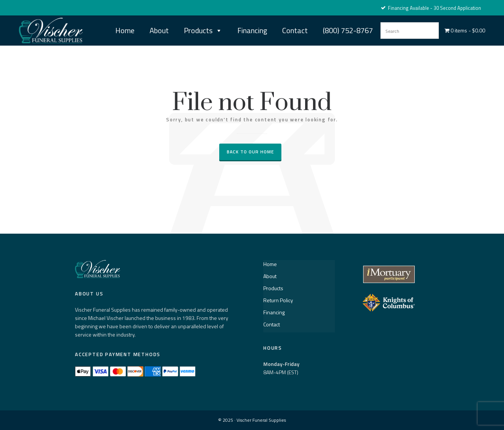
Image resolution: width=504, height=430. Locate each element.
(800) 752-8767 (348, 30)
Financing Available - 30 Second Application (431, 8)
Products (203, 31)
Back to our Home (250, 152)
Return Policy (278, 300)
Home (125, 30)
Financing (252, 30)
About (159, 30)
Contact (295, 30)
